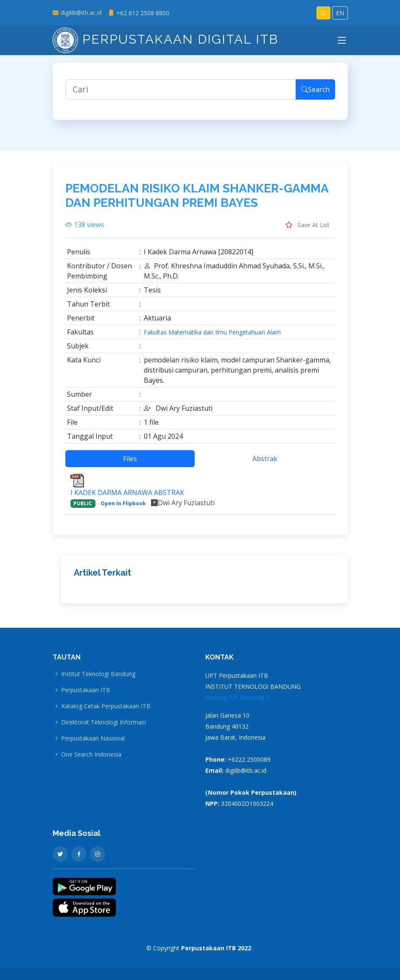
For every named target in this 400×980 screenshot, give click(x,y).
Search (315, 94)
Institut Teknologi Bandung (98, 674)
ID (323, 13)
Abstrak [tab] (265, 463)
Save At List (308, 229)
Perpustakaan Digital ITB (165, 39)
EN (340, 13)
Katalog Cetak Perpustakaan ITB (106, 706)
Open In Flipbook (123, 508)
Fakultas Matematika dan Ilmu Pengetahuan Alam (212, 337)
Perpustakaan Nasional (93, 738)
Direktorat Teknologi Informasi (103, 722)
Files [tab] (130, 463)
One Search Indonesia (91, 754)
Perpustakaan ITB (86, 690)
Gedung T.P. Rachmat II (238, 697)
